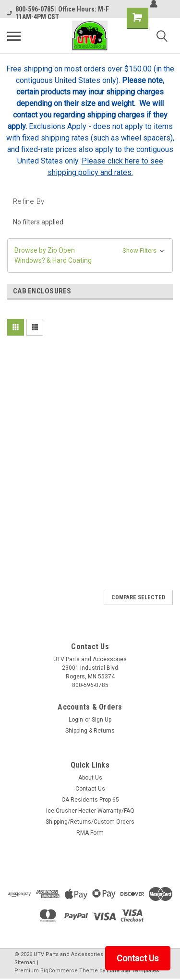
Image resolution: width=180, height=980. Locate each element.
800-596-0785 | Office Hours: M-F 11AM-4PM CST (58, 13)
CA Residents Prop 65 (90, 800)
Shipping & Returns (90, 731)
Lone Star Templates (133, 971)
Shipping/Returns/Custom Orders (90, 822)
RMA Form (90, 833)
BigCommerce (59, 971)
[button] (90, 256)
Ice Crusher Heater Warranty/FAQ (90, 811)
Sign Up (102, 720)
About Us (90, 778)
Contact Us (90, 789)
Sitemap (25, 962)
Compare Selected (138, 597)
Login (76, 720)
